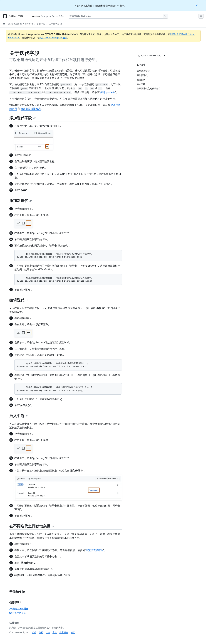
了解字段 (41, 24)
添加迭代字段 (22, 118)
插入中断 (19, 416)
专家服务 (64, 632)
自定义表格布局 (94, 550)
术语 (34, 632)
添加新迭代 (21, 200)
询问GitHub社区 (19, 608)
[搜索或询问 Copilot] (118, 16)
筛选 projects (108, 92)
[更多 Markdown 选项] (164, 56)
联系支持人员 (17, 613)
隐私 (41, 632)
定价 (55, 632)
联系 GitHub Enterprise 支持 (53, 38)
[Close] (197, 5)
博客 (73, 632)
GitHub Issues (15, 24)
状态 (48, 632)
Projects (29, 24)
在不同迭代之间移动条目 (32, 526)
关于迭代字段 (55, 24)
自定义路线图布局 (31, 109)
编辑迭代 (19, 300)
